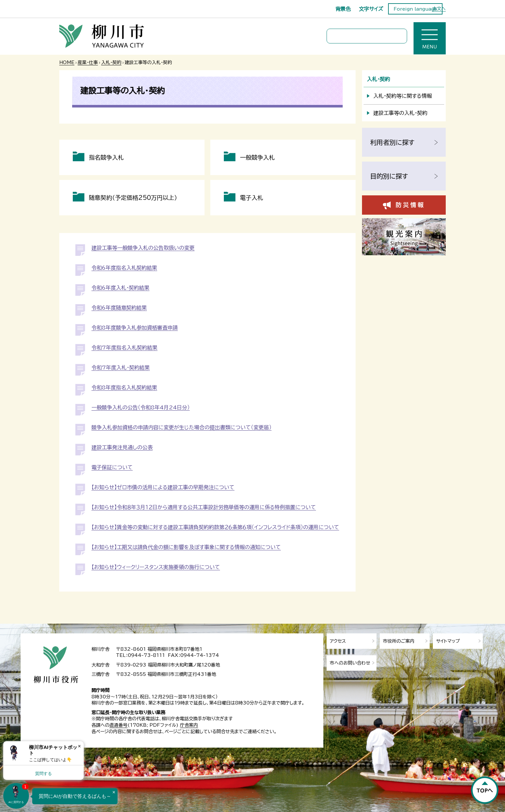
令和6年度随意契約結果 (119, 308)
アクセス (338, 641)
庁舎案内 (189, 725)
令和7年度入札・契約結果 (121, 368)
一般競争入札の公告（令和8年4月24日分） (141, 407)
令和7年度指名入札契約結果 (124, 348)
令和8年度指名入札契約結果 (124, 387)
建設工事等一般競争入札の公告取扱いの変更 (143, 248)
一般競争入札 (257, 157)
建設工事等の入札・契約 (400, 113)
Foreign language (415, 9)
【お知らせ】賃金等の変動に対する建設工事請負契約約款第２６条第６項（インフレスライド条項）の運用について (215, 527)
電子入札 (252, 198)
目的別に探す (389, 176)
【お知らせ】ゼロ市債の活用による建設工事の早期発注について (163, 487)
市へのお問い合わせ (350, 663)
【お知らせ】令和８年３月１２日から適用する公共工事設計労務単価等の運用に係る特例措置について (204, 507)
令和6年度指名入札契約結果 (124, 268)
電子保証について (112, 467)
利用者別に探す (392, 142)
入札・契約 (111, 62)
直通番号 (119, 725)
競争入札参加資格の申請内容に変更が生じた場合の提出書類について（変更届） (181, 427)
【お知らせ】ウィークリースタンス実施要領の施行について (156, 567)
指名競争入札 (106, 157)
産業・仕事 (88, 62)
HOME (67, 62)
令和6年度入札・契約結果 (120, 288)
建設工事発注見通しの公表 (122, 447)
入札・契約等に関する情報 (403, 96)
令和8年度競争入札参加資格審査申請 (135, 328)
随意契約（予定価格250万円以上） (133, 198)
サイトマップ (448, 641)
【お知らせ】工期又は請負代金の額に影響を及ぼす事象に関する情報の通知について (186, 547)
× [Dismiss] (79, 746)
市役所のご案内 (399, 641)
